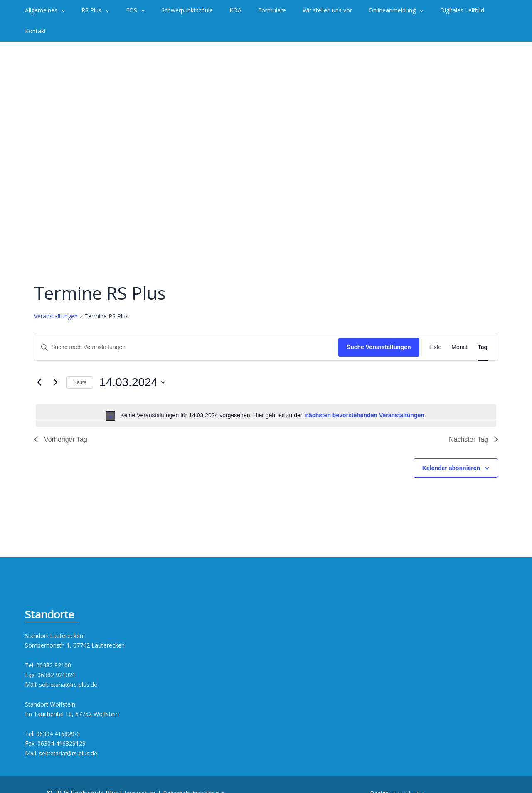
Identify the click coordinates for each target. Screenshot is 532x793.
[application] (76, 10)
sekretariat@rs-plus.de (69, 664)
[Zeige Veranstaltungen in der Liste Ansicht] (436, 326)
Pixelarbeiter (408, 772)
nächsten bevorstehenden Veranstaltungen (365, 394)
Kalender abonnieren (451, 447)
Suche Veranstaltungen (379, 326)
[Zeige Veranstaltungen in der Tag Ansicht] (483, 326)
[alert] (266, 395)
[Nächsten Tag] (55, 362)
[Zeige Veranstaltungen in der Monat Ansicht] (459, 326)
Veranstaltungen (56, 295)
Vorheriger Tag (61, 419)
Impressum (135, 772)
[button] (60, 10)
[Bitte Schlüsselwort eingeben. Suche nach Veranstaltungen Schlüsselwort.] (186, 326)
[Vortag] (39, 362)
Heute (80, 362)
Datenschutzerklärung (195, 772)
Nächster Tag (473, 419)
